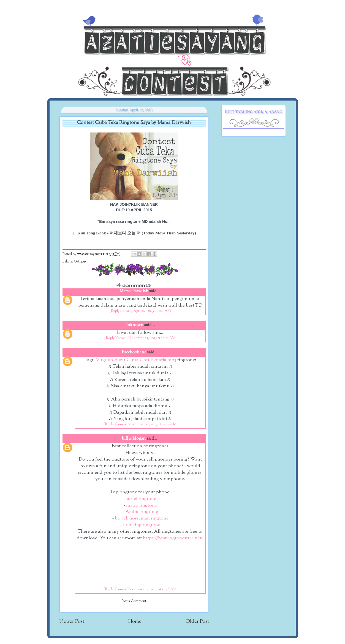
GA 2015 (80, 262)
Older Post (197, 622)
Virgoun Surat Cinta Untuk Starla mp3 (136, 360)
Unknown (134, 325)
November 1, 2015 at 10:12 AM (152, 338)
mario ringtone (142, 505)
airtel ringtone (142, 499)
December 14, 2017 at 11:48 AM (152, 589)
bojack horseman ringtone (142, 518)
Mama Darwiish (134, 291)
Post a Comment (134, 601)
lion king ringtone (142, 525)
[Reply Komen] (121, 311)
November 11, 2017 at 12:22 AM (152, 424)
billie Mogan (134, 439)
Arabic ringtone (142, 512)
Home (135, 622)
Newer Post (72, 622)
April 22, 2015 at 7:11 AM (152, 311)
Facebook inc (134, 352)
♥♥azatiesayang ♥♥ (91, 254)
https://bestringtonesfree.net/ (173, 538)
